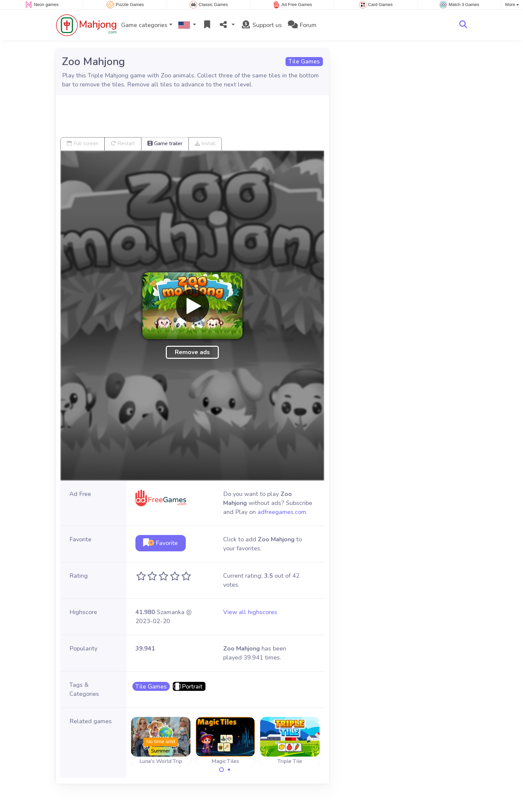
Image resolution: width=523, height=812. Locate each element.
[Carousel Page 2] (229, 770)
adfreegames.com (282, 512)
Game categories (144, 25)
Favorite (160, 543)
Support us (261, 25)
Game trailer (165, 144)
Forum (302, 25)
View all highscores (250, 612)
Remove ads (192, 352)
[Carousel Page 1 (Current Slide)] (221, 770)
